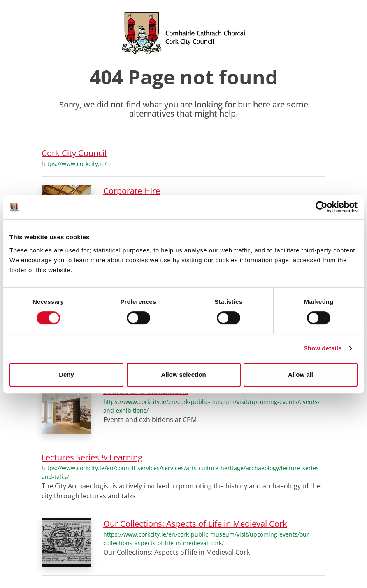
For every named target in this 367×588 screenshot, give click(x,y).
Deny (66, 374)
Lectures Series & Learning (92, 457)
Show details (323, 348)
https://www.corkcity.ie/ (74, 164)
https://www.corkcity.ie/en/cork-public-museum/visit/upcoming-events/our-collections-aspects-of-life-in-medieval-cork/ (207, 539)
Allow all (301, 374)
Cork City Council (74, 153)
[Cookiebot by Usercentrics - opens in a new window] (322, 207)
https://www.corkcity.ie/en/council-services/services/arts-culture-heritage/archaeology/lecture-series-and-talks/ (181, 472)
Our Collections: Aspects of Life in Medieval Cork (195, 524)
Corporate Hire (132, 191)
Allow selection (183, 374)
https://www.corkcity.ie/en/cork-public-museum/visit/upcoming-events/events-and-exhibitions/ (211, 406)
